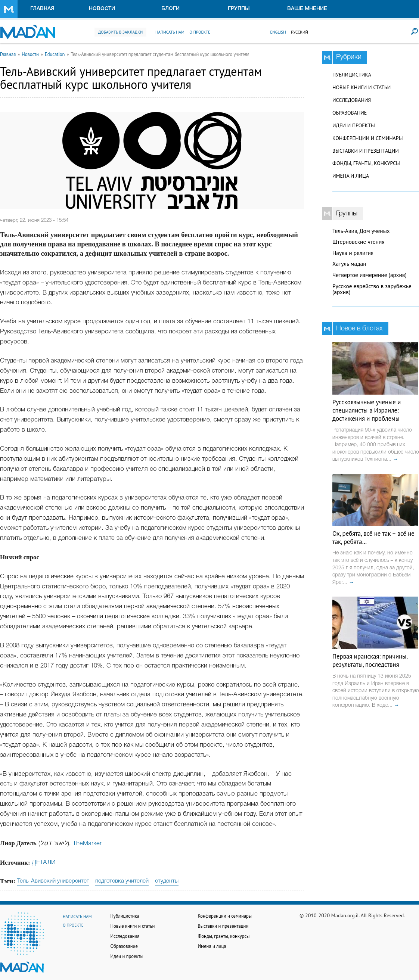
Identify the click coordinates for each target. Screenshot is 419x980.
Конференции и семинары (367, 138)
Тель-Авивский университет (53, 881)
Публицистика (352, 75)
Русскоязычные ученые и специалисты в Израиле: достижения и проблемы (367, 410)
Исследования (352, 100)
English (278, 32)
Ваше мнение (307, 9)
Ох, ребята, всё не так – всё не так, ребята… (373, 538)
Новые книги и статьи (361, 87)
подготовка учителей (122, 881)
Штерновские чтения (359, 242)
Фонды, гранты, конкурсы (366, 163)
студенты (167, 881)
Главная (42, 9)
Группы (239, 9)
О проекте (200, 32)
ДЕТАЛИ (44, 863)
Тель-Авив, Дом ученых (361, 231)
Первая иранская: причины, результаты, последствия (370, 660)
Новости (102, 9)
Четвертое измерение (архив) (370, 275)
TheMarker (87, 844)
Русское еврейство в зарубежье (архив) (372, 289)
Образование (350, 113)
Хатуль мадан (349, 264)
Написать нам (170, 32)
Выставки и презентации (366, 151)
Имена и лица (351, 176)
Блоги (170, 9)
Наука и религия (353, 253)
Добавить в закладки (120, 32)
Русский (299, 32)
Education (55, 54)
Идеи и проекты (354, 125)
